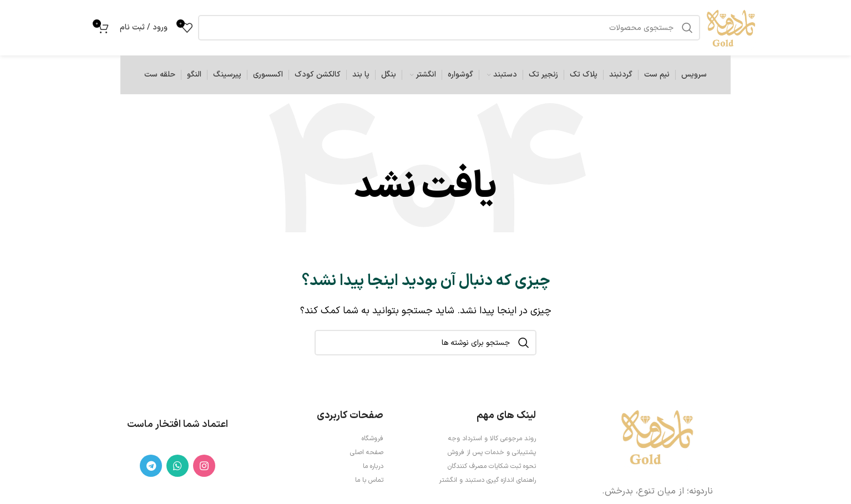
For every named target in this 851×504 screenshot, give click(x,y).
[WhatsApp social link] (178, 466)
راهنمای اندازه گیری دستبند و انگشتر (487, 480)
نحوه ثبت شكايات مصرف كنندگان (492, 466)
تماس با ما (369, 480)
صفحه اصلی (367, 452)
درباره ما (373, 466)
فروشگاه (373, 439)
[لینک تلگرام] (151, 466)
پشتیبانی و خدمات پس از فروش (492, 452)
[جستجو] (425, 343)
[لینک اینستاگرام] (204, 466)
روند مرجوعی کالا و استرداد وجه (492, 439)
